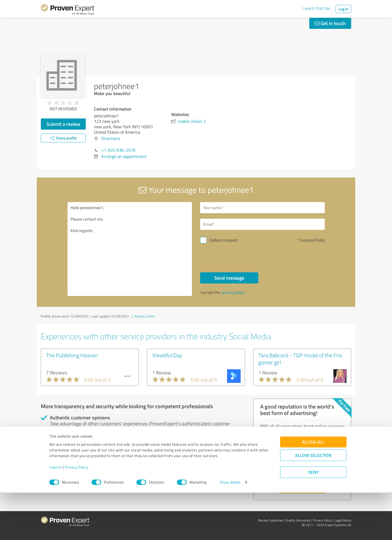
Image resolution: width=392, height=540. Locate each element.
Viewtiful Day (167, 355)
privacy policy (233, 292)
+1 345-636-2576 (118, 150)
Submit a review (63, 124)
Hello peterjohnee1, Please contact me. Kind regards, (130, 249)
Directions (111, 138)
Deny (313, 520)
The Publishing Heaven (72, 355)
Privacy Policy (77, 515)
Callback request (223, 240)
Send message (229, 278)
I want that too (316, 8)
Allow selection (313, 503)
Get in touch (330, 23)
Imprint (56, 515)
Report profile (145, 316)
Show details (230, 530)
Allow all (313, 489)
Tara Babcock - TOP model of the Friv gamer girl (300, 359)
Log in (343, 9)
